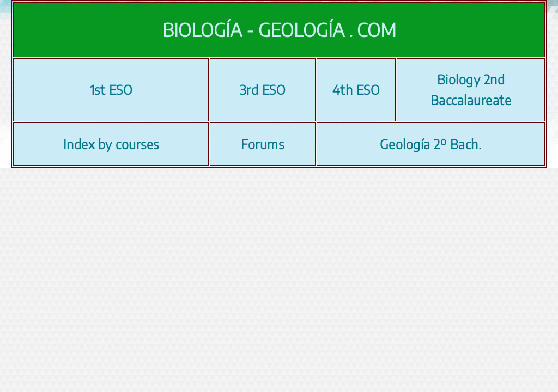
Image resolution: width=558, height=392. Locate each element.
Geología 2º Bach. (431, 144)
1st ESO (111, 90)
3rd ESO (263, 90)
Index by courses (111, 144)
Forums (262, 144)
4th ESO (356, 90)
